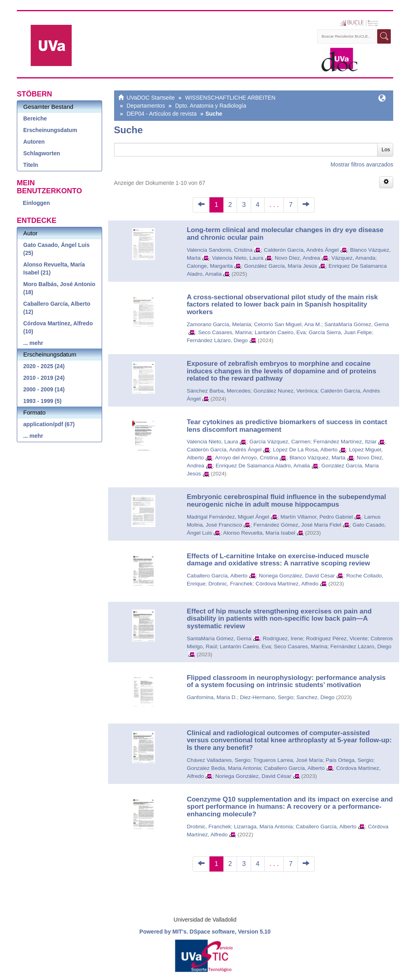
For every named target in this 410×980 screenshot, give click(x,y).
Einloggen (36, 203)
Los (386, 149)
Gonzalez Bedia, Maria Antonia (224, 768)
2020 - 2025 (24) (44, 366)
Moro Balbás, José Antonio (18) (59, 288)
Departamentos (146, 106)
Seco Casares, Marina (225, 332)
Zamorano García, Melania (219, 324)
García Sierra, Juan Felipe (340, 332)
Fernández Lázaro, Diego (217, 340)
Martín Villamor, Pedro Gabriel (317, 517)
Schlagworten (42, 153)
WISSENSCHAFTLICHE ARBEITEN (230, 98)
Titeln (31, 165)
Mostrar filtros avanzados (362, 164)
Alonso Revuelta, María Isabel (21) (54, 269)
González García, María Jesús (281, 266)
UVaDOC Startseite (151, 98)
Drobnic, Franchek (230, 584)
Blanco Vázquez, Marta (318, 458)
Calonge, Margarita (210, 266)
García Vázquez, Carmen (280, 442)
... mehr (33, 343)
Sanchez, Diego (315, 697)
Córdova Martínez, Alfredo (287, 584)
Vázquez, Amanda (354, 258)
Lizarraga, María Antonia (263, 827)
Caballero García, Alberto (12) (57, 308)
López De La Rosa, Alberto (305, 450)
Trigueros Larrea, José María (288, 760)
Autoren (34, 142)
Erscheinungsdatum (50, 130)
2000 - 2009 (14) (44, 389)
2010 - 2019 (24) (44, 378)
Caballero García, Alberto (217, 576)
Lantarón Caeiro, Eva (280, 332)
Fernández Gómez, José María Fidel (297, 525)
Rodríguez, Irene (283, 638)
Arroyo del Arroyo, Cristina (247, 458)
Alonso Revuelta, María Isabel (259, 533)
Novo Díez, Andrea (297, 258)
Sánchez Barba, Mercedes (218, 391)
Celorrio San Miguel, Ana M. (287, 324)
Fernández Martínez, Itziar (345, 442)
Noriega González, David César (297, 576)
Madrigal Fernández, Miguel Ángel (228, 517)
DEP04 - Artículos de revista (162, 114)
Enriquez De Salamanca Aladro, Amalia (263, 466)
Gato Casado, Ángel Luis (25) (56, 249)
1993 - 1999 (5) (42, 401)
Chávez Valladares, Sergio (218, 760)
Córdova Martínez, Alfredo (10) (58, 327)
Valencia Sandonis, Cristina (219, 250)
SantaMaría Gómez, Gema (357, 324)
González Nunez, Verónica (285, 391)
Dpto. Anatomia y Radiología (210, 106)
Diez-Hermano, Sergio (267, 697)
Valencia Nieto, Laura (237, 258)
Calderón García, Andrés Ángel (301, 250)
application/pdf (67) (49, 424)
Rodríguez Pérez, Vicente (337, 638)
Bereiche (35, 118)
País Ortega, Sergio (350, 760)
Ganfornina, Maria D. (212, 697)
